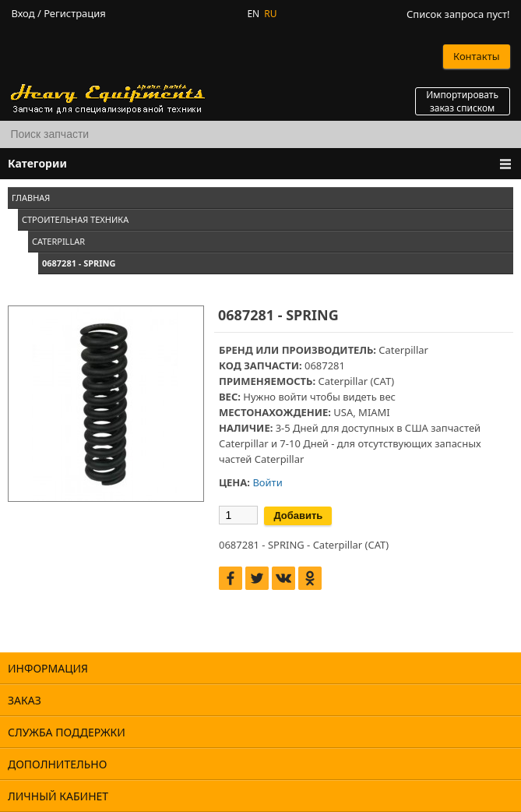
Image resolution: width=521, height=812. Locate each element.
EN (253, 14)
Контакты (477, 56)
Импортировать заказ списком (462, 101)
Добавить (298, 515)
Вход (23, 14)
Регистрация (75, 14)
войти (292, 397)
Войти (267, 482)
